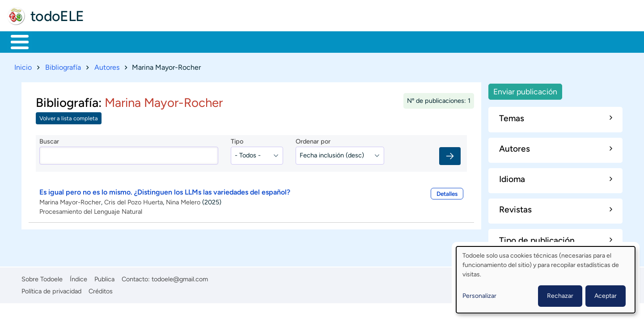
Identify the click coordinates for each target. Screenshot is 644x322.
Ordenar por (313, 140)
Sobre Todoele (42, 277)
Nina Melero (183, 200)
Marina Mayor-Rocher (70, 200)
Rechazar (560, 296)
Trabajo (164, 41)
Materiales (51, 41)
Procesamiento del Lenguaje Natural (91, 210)
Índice (78, 277)
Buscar (373, 41)
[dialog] (546, 280)
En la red (214, 41)
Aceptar (606, 296)
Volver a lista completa (69, 117)
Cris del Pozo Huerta (133, 200)
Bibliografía (63, 66)
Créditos (101, 289)
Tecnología (271, 41)
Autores (107, 66)
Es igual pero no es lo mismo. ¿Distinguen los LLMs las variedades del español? (165, 190)
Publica (104, 277)
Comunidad (332, 41)
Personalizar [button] (479, 296)
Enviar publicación (525, 90)
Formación (110, 41)
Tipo (237, 140)
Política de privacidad (51, 289)
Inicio (15, 41)
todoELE (57, 16)
